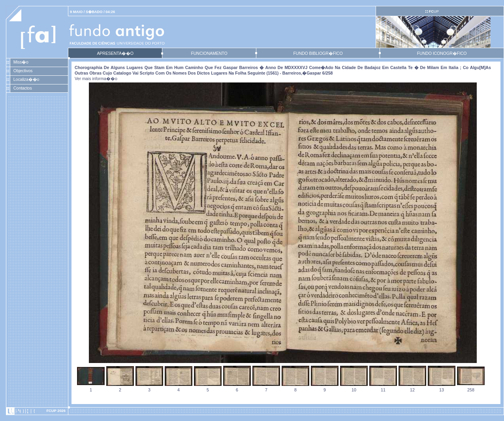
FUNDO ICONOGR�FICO (442, 53)
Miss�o (21, 62)
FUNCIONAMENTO (209, 53)
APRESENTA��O (115, 53)
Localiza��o (26, 79)
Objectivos (23, 71)
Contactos (23, 88)
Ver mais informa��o (96, 79)
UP (433, 11)
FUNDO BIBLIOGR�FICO (318, 53)
